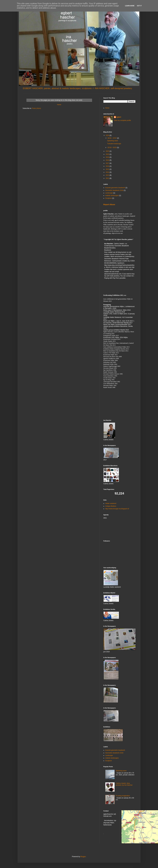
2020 (108, 154)
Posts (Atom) (36, 108)
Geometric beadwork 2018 (114, 190)
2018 (108, 160)
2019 (108, 157)
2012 (108, 178)
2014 (108, 172)
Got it (139, 6)
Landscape (109, 193)
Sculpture (109, 198)
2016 (108, 166)
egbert (119, 117)
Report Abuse (109, 204)
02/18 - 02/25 (112, 147)
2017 (108, 163)
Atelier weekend (111, 503)
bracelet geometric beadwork (115, 188)
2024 (108, 135)
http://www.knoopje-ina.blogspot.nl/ (117, 509)
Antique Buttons (111, 506)
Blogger (83, 857)
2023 (108, 151)
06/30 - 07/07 (112, 138)
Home (59, 105)
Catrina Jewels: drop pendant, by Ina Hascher (124, 784)
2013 (108, 175)
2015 (108, 169)
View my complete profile (122, 120)
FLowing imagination (123, 796)
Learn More (130, 6)
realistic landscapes (112, 195)
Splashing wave (113, 141)
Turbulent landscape (114, 144)
